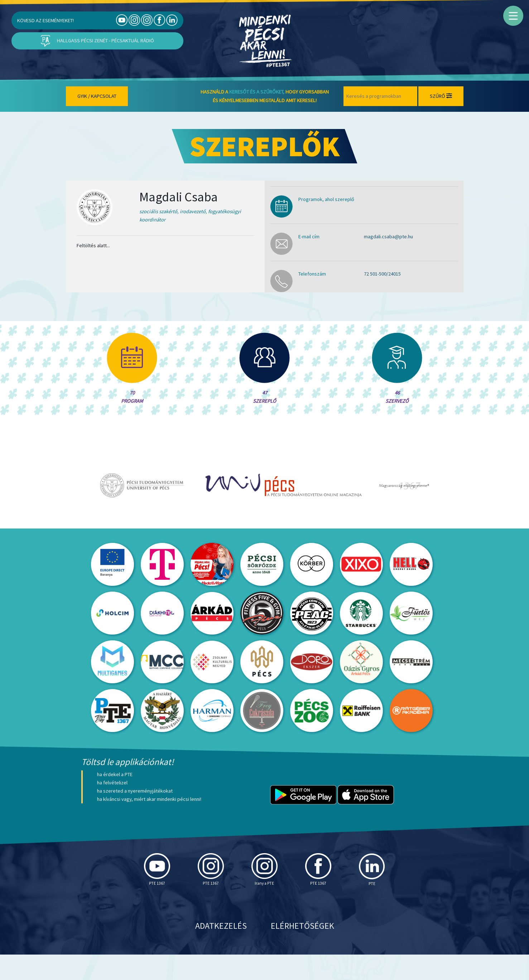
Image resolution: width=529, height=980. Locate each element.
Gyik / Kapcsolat (97, 96)
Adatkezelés (221, 951)
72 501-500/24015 (382, 274)
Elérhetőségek (302, 951)
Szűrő (441, 96)
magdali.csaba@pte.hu (388, 236)
